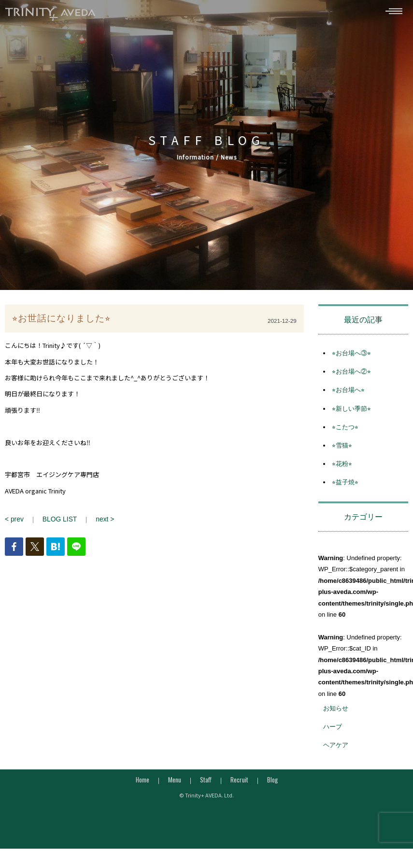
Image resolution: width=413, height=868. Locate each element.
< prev (14, 522)
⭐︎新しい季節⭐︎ (351, 412)
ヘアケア (336, 748)
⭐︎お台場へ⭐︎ (348, 393)
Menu (175, 782)
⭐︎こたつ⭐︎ (345, 430)
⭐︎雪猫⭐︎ (342, 449)
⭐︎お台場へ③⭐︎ (351, 356)
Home (142, 782)
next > (101, 522)
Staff (206, 782)
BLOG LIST (58, 522)
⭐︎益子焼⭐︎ (345, 485)
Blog (272, 782)
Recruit (239, 782)
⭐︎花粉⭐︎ (342, 467)
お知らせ (336, 712)
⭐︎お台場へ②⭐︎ (351, 375)
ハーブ (333, 730)
